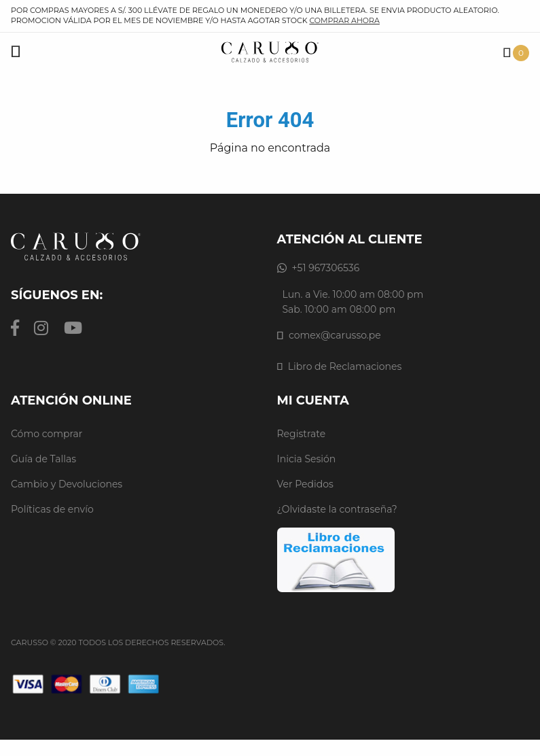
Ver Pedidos (305, 484)
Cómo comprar (47, 434)
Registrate (302, 434)
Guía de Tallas (43, 459)
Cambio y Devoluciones (67, 484)
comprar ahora (344, 20)
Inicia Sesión (307, 459)
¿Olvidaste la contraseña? (337, 509)
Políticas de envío (52, 509)
